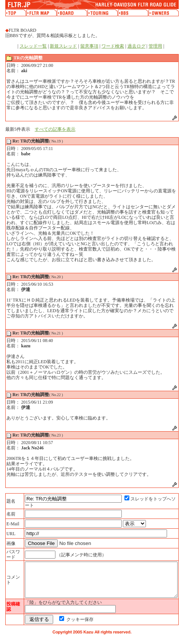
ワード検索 (113, 46)
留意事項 (89, 46)
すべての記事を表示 (55, 129)
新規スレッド (63, 46)
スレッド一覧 (33, 46)
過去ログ (136, 46)
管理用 (155, 46)
